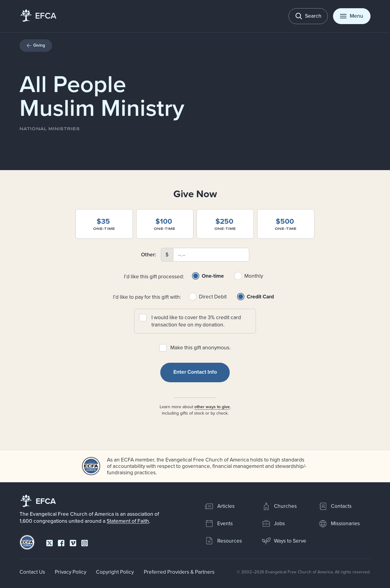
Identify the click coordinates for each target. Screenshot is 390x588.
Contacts (335, 506)
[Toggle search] (308, 16)
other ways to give (212, 406)
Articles (220, 506)
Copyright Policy (115, 572)
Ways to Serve (284, 540)
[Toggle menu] (352, 16)
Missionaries (339, 523)
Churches (279, 506)
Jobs (273, 523)
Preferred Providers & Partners (179, 572)
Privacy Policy (71, 572)
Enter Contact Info (195, 372)
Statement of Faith (128, 521)
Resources (223, 540)
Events (219, 523)
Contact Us (32, 572)
